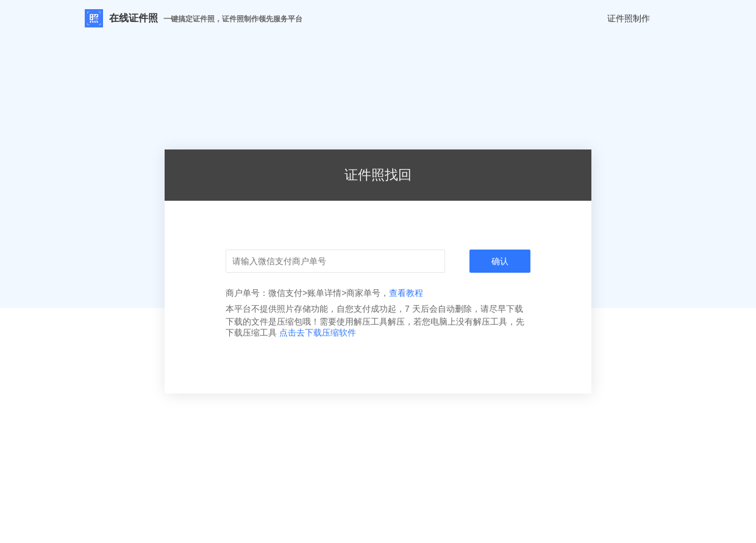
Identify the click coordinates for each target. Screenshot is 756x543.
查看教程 (406, 293)
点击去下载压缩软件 (318, 333)
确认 (500, 261)
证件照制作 (629, 18)
